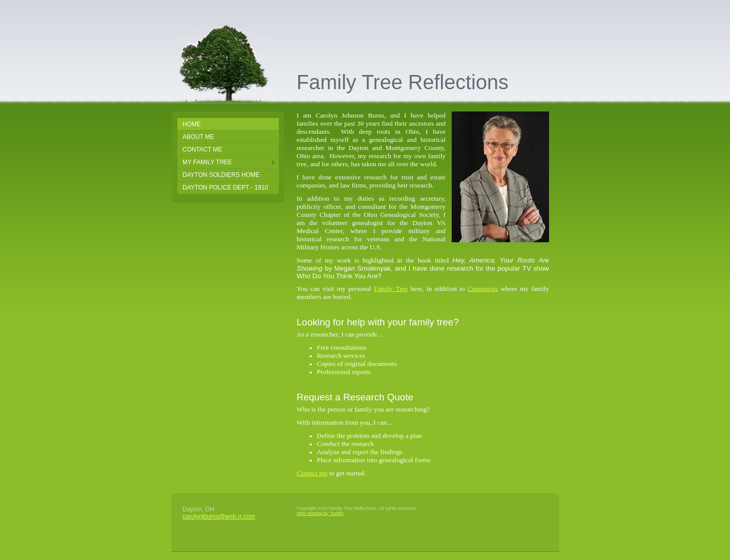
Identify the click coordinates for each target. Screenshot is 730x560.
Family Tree (391, 289)
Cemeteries (483, 289)
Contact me (312, 473)
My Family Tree (207, 162)
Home (192, 124)
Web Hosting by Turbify (320, 513)
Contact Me (202, 150)
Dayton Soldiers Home (221, 175)
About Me (198, 137)
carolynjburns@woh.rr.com (219, 516)
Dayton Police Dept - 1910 (225, 188)
